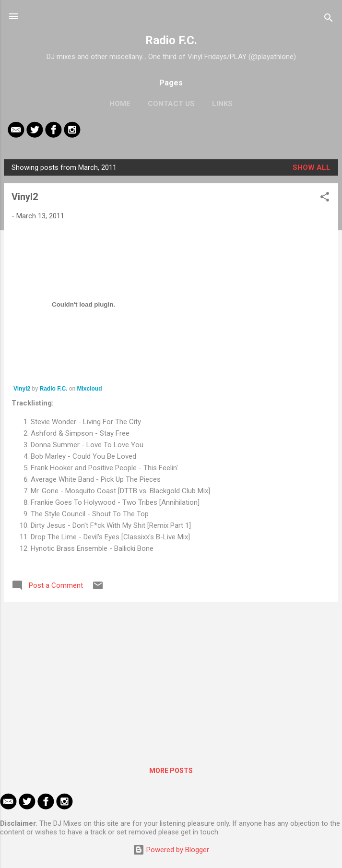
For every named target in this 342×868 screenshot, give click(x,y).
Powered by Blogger (171, 850)
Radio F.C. (171, 40)
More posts (171, 771)
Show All (312, 167)
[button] (325, 198)
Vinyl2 (25, 197)
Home (120, 104)
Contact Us (171, 104)
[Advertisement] (171, 677)
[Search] (329, 19)
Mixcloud (90, 389)
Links (222, 104)
